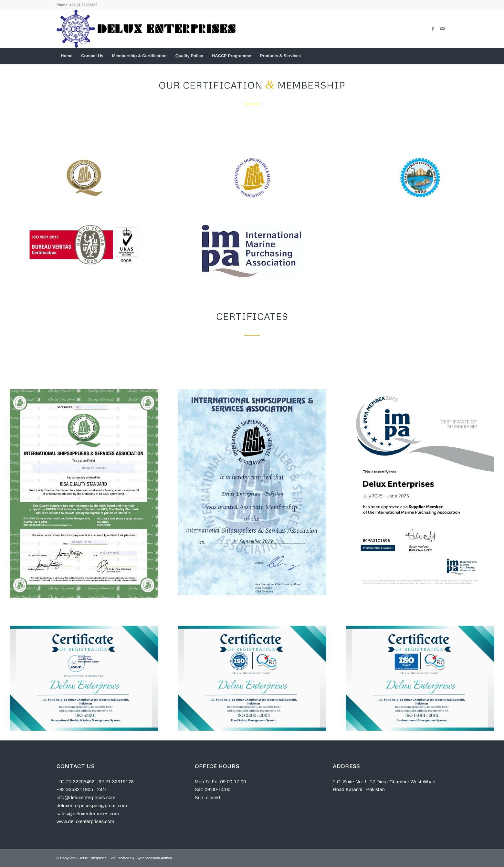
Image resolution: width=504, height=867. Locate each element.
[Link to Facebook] (433, 29)
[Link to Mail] (443, 29)
